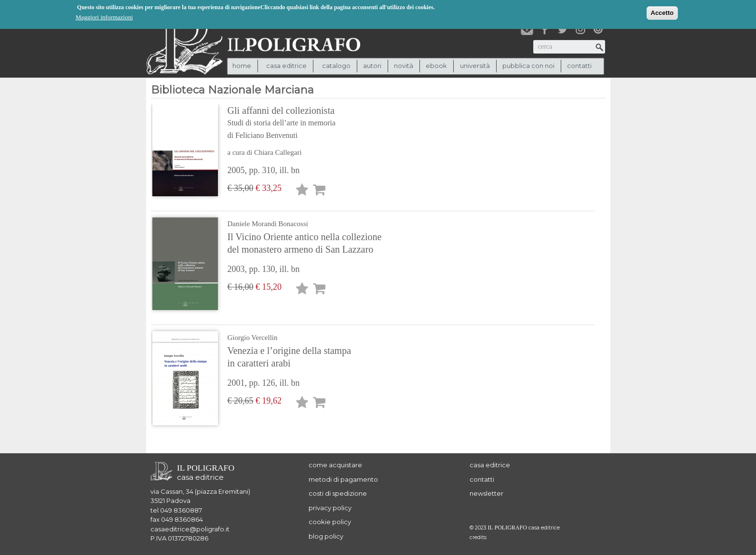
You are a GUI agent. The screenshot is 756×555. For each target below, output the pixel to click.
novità (404, 66)
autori (372, 66)
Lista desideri (302, 191)
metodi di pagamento (343, 479)
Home (242, 66)
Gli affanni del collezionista (305, 123)
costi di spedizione (338, 493)
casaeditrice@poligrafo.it (190, 529)
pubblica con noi (528, 66)
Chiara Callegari (278, 152)
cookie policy (330, 522)
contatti (579, 66)
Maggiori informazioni (104, 17)
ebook (436, 66)
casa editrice (490, 465)
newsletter (486, 493)
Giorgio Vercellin (253, 338)
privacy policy (330, 508)
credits (478, 537)
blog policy (326, 536)
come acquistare (335, 465)
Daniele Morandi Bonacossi (268, 224)
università (475, 66)
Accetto (662, 12)
